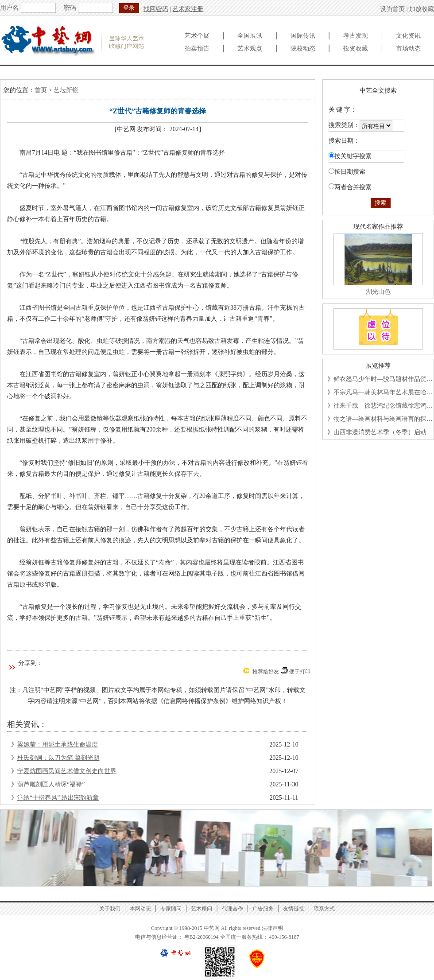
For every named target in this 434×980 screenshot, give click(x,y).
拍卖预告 (197, 49)
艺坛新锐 (66, 90)
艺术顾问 (201, 909)
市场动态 (408, 49)
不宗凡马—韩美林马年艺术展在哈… (383, 392)
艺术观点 (250, 49)
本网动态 (140, 909)
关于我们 (110, 909)
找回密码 (156, 9)
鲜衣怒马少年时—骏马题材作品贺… (383, 379)
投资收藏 (356, 49)
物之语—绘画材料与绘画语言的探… (383, 419)
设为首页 (392, 9)
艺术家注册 (188, 9)
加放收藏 (422, 9)
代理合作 (232, 909)
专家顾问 (171, 909)
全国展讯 (250, 36)
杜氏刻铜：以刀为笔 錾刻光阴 (58, 758)
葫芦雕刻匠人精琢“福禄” (51, 784)
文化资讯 (408, 36)
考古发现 (356, 36)
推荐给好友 (266, 672)
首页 (41, 90)
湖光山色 (378, 292)
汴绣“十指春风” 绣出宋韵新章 (58, 798)
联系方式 (324, 909)
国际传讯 (303, 36)
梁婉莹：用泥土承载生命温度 (58, 745)
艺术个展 (197, 36)
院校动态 (303, 49)
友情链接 (294, 909)
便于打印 (300, 672)
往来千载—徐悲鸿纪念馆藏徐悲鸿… (383, 406)
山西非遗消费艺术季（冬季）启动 (380, 432)
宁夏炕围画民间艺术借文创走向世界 (67, 771)
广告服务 (263, 909)
